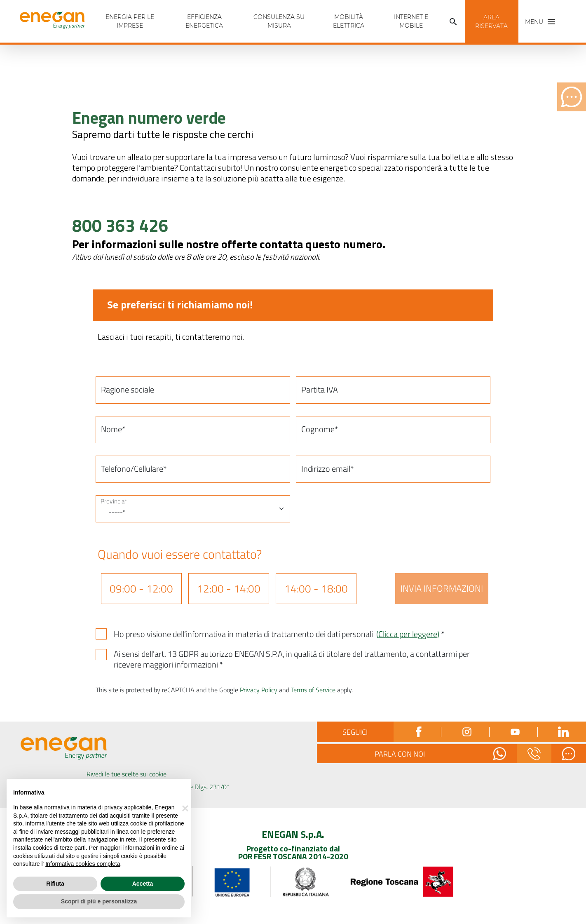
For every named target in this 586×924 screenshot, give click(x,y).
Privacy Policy (259, 690)
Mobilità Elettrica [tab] (349, 21)
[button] (453, 22)
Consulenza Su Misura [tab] (279, 21)
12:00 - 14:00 (229, 589)
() (408, 634)
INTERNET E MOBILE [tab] (411, 21)
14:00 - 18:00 (316, 589)
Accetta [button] (143, 884)
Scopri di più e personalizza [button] (99, 901)
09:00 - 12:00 (141, 589)
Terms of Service (313, 690)
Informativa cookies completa (83, 864)
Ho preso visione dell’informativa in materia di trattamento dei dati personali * (279, 634)
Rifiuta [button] (55, 884)
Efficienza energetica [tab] (204, 21)
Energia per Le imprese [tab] (130, 21)
